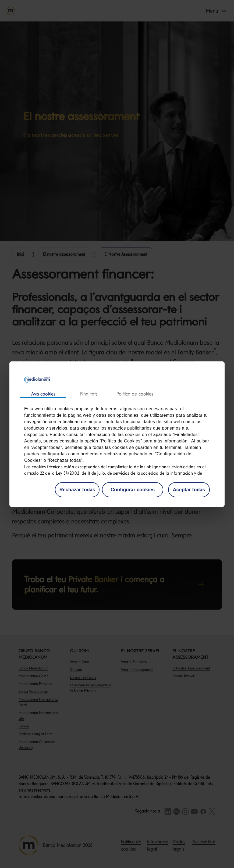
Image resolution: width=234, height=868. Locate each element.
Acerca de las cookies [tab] (135, 394)
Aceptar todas (189, 490)
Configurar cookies (133, 490)
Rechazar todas (77, 490)
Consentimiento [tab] (43, 394)
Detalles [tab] (89, 394)
